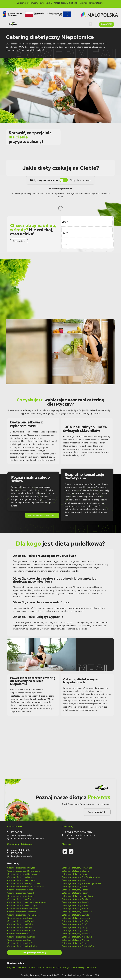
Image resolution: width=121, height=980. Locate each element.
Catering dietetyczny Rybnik (75, 901)
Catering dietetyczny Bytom (20, 879)
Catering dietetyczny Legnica (21, 938)
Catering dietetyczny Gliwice (21, 901)
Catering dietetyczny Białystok (22, 869)
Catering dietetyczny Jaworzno (22, 913)
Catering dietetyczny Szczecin (76, 920)
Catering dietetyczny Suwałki (75, 917)
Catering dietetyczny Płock (74, 888)
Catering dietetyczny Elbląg (20, 891)
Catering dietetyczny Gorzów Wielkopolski (27, 904)
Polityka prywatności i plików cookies (80, 969)
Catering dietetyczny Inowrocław (23, 910)
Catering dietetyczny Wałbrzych (76, 932)
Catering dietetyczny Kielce (20, 926)
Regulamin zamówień (17, 969)
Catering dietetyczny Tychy (74, 929)
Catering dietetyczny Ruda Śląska (77, 898)
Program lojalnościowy (35, 954)
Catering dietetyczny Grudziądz (22, 907)
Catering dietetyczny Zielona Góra (78, 948)
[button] (91, 24)
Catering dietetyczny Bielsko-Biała (23, 873)
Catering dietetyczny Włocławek (77, 938)
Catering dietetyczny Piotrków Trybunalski (81, 885)
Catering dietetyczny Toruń (74, 926)
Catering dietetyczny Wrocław (76, 942)
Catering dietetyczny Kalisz (20, 920)
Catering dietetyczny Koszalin (21, 932)
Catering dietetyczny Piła (73, 882)
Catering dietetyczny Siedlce (75, 907)
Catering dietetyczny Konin (20, 929)
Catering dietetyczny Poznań (75, 891)
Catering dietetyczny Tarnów (75, 923)
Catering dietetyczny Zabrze (75, 945)
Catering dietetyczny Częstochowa (24, 885)
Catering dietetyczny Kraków (21, 935)
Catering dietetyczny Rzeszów (76, 904)
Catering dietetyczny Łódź (20, 945)
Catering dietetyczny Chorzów (21, 882)
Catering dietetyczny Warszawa (76, 935)
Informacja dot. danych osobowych (45, 969)
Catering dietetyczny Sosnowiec (77, 913)
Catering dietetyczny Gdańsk (21, 895)
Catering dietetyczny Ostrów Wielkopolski (81, 879)
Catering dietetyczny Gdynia (21, 898)
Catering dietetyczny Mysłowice (22, 948)
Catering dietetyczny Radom (75, 895)
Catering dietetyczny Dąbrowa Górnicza (26, 888)
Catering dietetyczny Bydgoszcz (22, 876)
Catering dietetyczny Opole (75, 876)
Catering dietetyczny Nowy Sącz (77, 869)
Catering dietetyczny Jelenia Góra (23, 917)
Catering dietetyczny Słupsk (75, 910)
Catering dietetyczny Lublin (20, 942)
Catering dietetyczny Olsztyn (75, 873)
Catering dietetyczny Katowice (22, 923)
